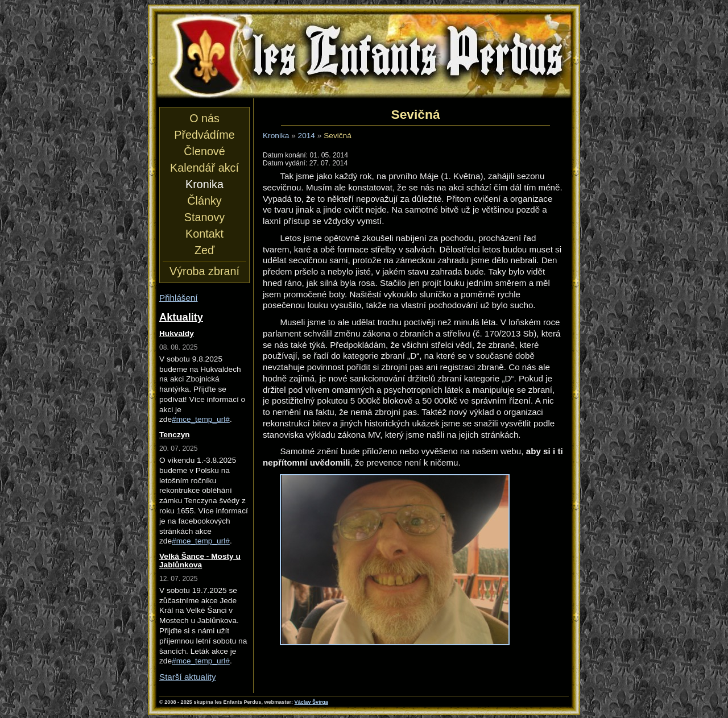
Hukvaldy (177, 333)
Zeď (204, 250)
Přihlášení (179, 298)
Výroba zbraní (204, 271)
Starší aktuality (188, 677)
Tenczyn (175, 435)
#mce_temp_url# (201, 419)
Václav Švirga (311, 702)
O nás (204, 118)
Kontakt (204, 234)
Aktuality (181, 317)
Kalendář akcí (204, 168)
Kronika (276, 136)
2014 (307, 136)
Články (204, 201)
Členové (204, 151)
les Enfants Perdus (364, 56)
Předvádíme (204, 135)
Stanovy (204, 217)
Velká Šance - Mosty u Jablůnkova (200, 561)
